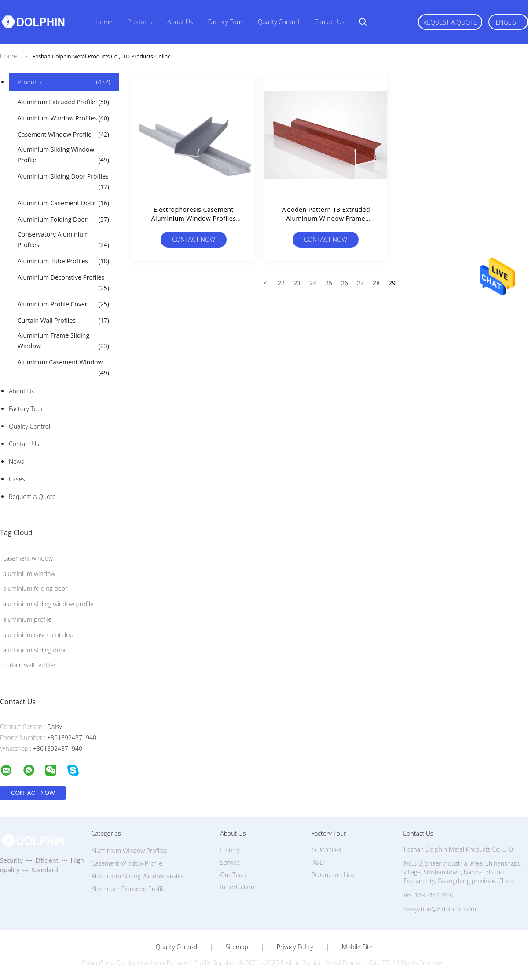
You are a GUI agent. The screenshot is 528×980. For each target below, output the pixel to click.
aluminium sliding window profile (48, 604)
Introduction (237, 887)
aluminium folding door (35, 588)
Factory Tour (225, 22)
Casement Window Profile (63, 135)
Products (140, 22)
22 (281, 283)
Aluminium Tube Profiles (63, 261)
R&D (318, 862)
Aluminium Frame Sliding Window (63, 341)
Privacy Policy (295, 947)
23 (297, 283)
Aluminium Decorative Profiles (63, 283)
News (16, 461)
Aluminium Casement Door (63, 203)
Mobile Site (357, 947)
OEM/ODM (326, 850)
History (230, 850)
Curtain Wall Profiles (63, 321)
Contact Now (194, 239)
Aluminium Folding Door (63, 219)
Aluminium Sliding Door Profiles (63, 182)
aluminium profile (27, 619)
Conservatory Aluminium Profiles (63, 240)
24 (313, 283)
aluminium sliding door (35, 650)
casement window (28, 558)
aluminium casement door (39, 635)
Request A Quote (450, 22)
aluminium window (29, 574)
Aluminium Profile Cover (63, 304)
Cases (17, 479)
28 (376, 283)
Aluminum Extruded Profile (63, 102)
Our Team (234, 875)
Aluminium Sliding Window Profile (63, 155)
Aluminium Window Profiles (63, 118)
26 (345, 283)
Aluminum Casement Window (63, 368)
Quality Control (279, 22)
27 (360, 283)
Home (104, 22)
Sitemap (237, 947)
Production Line (333, 875)
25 (329, 283)
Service (230, 862)
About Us (180, 22)
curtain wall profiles (30, 665)
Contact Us (329, 22)
